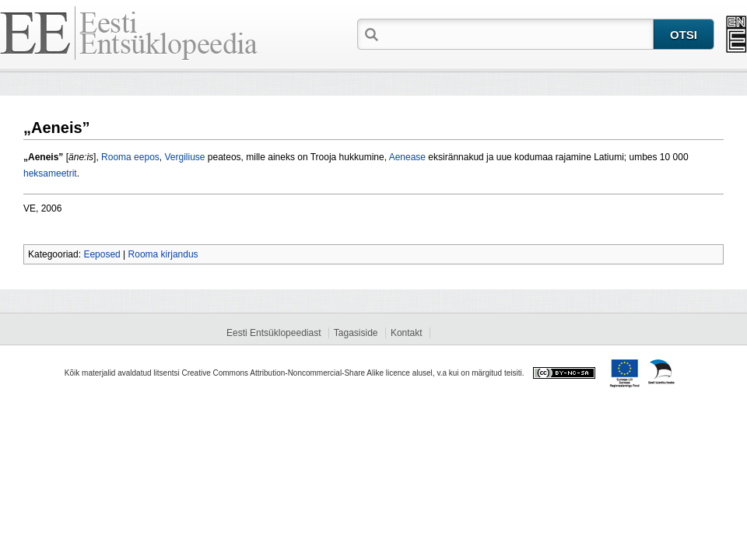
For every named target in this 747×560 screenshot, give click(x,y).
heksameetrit (50, 173)
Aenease (407, 157)
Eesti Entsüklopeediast (274, 333)
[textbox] (517, 33)
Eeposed (102, 254)
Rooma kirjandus (163, 254)
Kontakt (407, 333)
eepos (147, 157)
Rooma (116, 157)
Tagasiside (356, 333)
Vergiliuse (184, 157)
